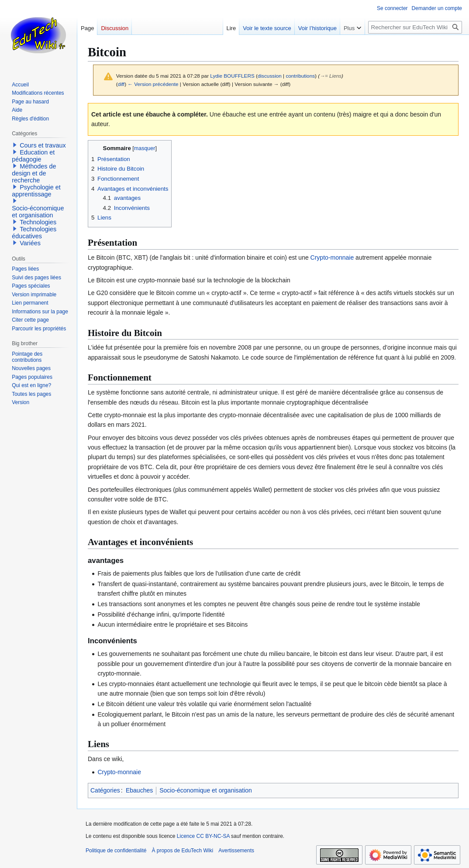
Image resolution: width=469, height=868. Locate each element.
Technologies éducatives (34, 233)
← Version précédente (153, 84)
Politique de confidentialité (116, 851)
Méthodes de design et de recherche (34, 173)
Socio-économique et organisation (206, 790)
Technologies (38, 222)
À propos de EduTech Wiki (182, 851)
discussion (270, 76)
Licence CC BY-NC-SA (203, 836)
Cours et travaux (43, 145)
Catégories (105, 790)
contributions (300, 76)
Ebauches (139, 790)
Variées (30, 243)
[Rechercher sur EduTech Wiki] (415, 27)
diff (121, 84)
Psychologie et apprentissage (36, 191)
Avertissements (236, 851)
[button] (15, 145)
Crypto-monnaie (332, 257)
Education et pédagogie (33, 156)
